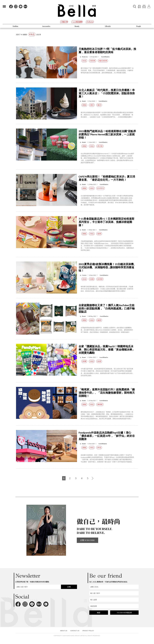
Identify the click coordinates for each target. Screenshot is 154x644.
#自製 (92, 279)
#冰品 (84, 61)
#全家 (99, 361)
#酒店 (92, 105)
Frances (84, 275)
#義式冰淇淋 (103, 61)
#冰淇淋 (92, 61)
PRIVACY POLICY (88, 631)
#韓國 (84, 361)
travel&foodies (105, 57)
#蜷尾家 (100, 404)
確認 (99, 613)
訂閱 (69, 587)
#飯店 (99, 105)
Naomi (84, 101)
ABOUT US (64, 631)
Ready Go (85, 57)
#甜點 (84, 105)
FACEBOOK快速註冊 (124, 613)
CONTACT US (75, 631)
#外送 (99, 448)
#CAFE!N (101, 188)
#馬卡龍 (100, 146)
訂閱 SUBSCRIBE (87, 540)
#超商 (99, 234)
